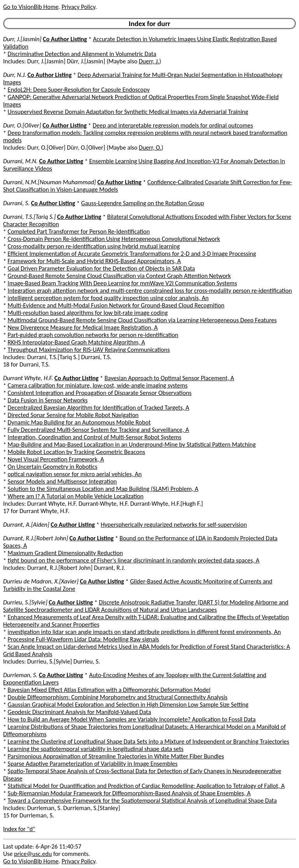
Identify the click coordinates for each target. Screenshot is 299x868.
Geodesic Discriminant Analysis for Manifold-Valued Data (79, 712)
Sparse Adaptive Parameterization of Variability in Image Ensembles (93, 764)
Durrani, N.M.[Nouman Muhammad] (49, 182)
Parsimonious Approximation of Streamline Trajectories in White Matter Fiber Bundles (116, 756)
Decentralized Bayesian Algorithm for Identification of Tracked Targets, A (98, 408)
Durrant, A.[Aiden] (26, 525)
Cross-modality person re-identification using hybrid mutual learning (94, 246)
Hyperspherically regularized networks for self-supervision (174, 525)
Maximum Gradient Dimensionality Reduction (65, 553)
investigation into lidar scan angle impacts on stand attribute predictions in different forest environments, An (144, 632)
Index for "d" (19, 829)
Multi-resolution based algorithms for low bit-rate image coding (88, 313)
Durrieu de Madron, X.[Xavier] (41, 581)
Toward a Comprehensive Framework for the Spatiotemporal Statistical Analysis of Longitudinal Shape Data (142, 801)
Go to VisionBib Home (31, 7)
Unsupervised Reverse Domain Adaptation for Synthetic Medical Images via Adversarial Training (128, 112)
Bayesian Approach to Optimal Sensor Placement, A (169, 378)
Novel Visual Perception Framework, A (56, 459)
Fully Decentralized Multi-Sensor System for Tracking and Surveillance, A (98, 430)
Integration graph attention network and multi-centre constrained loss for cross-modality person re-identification (150, 291)
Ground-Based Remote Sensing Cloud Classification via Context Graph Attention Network (120, 276)
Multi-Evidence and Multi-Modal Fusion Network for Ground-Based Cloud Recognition (116, 305)
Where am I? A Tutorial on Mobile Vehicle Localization (76, 496)
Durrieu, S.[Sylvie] (25, 602)
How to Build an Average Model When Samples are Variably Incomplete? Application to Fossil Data (132, 719)
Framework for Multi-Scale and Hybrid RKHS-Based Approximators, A (94, 261)
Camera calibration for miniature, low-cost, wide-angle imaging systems (98, 385)
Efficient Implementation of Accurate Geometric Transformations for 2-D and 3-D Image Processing (132, 254)
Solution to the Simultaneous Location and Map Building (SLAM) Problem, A (103, 489)
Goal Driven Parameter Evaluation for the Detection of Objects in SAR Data (101, 268)
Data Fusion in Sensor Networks (48, 400)
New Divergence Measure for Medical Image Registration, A (83, 327)
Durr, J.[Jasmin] (22, 39)
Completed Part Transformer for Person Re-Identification (79, 231)
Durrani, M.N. (20, 161)
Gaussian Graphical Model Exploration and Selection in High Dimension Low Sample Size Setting (128, 705)
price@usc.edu (33, 854)
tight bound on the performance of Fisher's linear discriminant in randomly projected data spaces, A (134, 560)
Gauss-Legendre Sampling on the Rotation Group (142, 203)
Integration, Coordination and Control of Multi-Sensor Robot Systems (95, 437)
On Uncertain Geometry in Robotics (53, 467)
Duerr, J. (149, 61)
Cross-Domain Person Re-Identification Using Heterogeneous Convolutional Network (114, 239)
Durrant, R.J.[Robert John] (36, 538)
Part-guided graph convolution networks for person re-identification (93, 335)
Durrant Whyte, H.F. (28, 378)
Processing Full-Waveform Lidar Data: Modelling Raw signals (84, 639)
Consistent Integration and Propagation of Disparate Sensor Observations (100, 393)
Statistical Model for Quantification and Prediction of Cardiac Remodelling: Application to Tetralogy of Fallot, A (146, 786)
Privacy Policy (78, 7)
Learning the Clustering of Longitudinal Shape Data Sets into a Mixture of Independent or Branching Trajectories (149, 741)
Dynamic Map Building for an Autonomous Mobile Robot (79, 422)
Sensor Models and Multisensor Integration (62, 481)
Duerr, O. (150, 148)
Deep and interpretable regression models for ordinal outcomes (173, 125)
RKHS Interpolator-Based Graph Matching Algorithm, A (77, 342)
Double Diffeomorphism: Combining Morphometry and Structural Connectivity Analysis (118, 697)
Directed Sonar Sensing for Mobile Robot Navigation (73, 415)
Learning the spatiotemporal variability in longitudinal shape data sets (96, 749)
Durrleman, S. (20, 675)
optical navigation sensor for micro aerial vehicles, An (75, 474)
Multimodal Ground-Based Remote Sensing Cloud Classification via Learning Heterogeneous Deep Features (142, 320)
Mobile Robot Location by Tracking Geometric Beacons (77, 452)
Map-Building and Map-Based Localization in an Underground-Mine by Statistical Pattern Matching (132, 444)
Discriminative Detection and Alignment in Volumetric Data (82, 54)
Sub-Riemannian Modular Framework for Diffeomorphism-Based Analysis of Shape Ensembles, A (129, 793)
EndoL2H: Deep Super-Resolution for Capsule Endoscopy (79, 90)
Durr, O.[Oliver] (22, 125)
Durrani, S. (16, 203)
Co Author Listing (65, 39)
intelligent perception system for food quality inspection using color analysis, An (108, 298)
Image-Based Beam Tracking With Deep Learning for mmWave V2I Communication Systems (122, 283)
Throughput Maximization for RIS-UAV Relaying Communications (89, 350)
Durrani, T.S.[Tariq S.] (29, 217)
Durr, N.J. (15, 75)
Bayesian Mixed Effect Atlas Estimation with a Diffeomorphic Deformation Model (109, 690)
